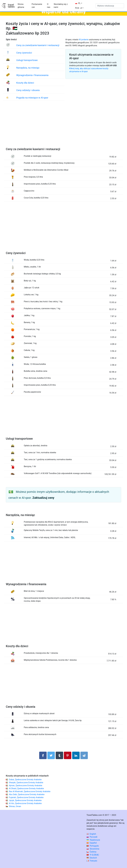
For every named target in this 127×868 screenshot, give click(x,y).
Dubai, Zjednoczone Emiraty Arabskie (25, 780)
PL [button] (78, 3)
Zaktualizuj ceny (43, 498)
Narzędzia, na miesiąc (28, 68)
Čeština (91, 852)
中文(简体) (93, 855)
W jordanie (84, 40)
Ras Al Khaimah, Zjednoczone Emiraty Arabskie (30, 791)
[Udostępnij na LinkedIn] (76, 755)
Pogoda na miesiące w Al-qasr (32, 98)
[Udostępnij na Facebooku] (43, 755)
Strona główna (21, 6)
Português (93, 846)
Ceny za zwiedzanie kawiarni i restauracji (38, 45)
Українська (93, 840)
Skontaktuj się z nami (61, 6)
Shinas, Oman (15, 806)
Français (92, 861)
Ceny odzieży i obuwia (28, 90)
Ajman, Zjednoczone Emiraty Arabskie (26, 785)
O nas (49, 6)
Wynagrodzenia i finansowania (32, 75)
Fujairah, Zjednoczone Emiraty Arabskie (26, 797)
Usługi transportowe (27, 60)
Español (92, 843)
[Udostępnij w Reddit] (84, 755)
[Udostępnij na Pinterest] (68, 755)
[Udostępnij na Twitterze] (51, 755)
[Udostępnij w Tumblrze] (59, 755)
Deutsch (92, 858)
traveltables (11, 6)
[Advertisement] (63, 126)
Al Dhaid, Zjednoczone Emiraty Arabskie (26, 788)
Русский (92, 837)
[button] (79, 8)
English (91, 834)
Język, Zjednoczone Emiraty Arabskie (25, 800)
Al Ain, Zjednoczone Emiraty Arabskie (25, 803)
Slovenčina (93, 849)
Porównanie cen (37, 6)
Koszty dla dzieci (25, 83)
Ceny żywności (24, 53)
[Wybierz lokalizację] (110, 6)
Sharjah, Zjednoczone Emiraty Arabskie (26, 783)
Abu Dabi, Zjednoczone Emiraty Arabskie (27, 794)
